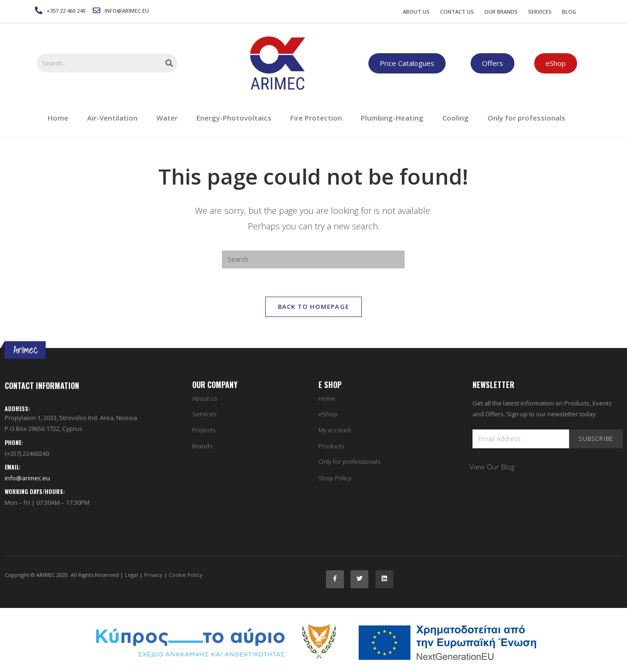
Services (540, 12)
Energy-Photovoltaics (234, 118)
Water (167, 118)
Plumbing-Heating (392, 118)
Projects (204, 431)
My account (335, 431)
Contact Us (457, 12)
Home (58, 118)
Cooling (456, 118)
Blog (569, 12)
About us (205, 399)
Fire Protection (316, 118)
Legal (131, 575)
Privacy (153, 575)
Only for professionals (526, 118)
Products (331, 447)
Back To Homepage (314, 307)
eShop (328, 415)
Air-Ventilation (112, 118)
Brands (202, 447)
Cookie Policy (186, 575)
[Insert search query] (313, 259)
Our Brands (501, 12)
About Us (416, 12)
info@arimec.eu (27, 478)
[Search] (169, 63)
